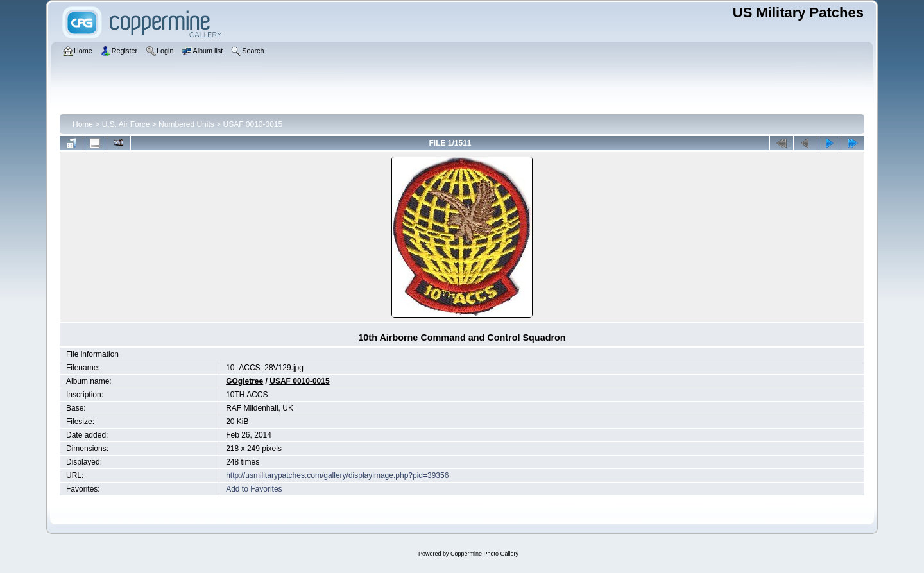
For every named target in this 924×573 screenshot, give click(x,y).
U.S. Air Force (126, 124)
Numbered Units (186, 124)
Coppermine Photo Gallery (484, 554)
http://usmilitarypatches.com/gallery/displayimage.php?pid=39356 (337, 475)
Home (83, 124)
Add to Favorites (254, 489)
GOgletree (244, 381)
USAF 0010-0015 (252, 124)
